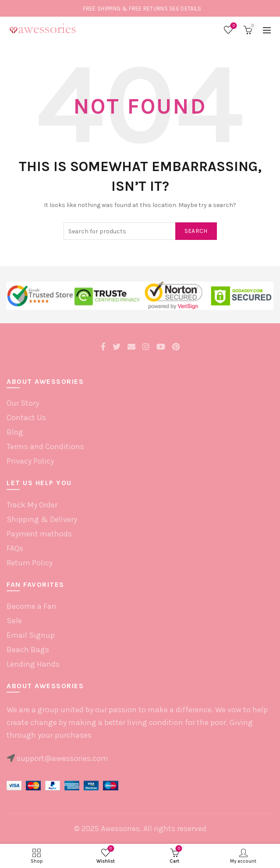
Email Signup (31, 635)
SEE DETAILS (185, 9)
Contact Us (26, 418)
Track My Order (32, 505)
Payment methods (39, 534)
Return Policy (30, 563)
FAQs (15, 548)
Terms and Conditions (45, 447)
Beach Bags (28, 650)
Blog (15, 432)
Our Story (23, 403)
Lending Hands (33, 664)
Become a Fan (32, 606)
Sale (14, 621)
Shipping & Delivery (42, 519)
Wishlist (233, 26)
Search (196, 231)
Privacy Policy (30, 461)
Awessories (120, 829)
